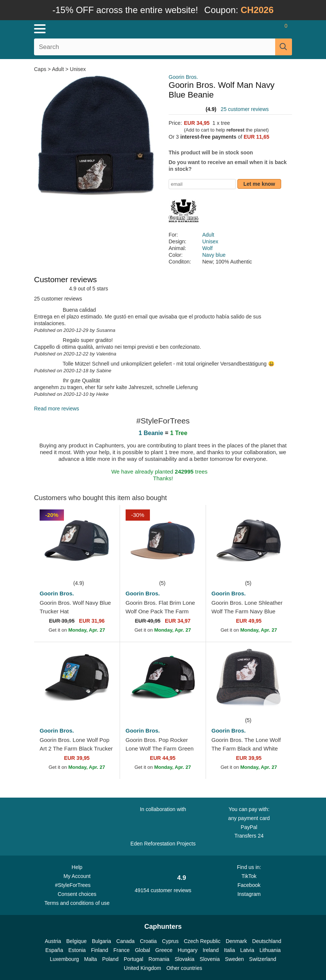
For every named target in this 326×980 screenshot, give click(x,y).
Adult (58, 69)
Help (77, 867)
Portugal (133, 959)
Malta (90, 959)
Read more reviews (57, 409)
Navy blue (214, 255)
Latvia (247, 950)
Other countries (184, 968)
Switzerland (262, 959)
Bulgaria (102, 941)
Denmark (236, 941)
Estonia (77, 950)
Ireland (211, 950)
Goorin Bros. (183, 77)
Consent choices (77, 894)
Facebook (249, 885)
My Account (77, 876)
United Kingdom (142, 968)
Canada (125, 941)
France (122, 950)
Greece (164, 950)
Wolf (207, 248)
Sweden (235, 959)
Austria (53, 941)
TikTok (249, 876)
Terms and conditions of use (77, 903)
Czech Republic (202, 941)
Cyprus (170, 941)
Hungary (187, 950)
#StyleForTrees (77, 885)
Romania (159, 959)
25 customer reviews (244, 109)
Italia (230, 950)
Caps (41, 69)
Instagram (249, 894)
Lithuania (270, 950)
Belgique (76, 941)
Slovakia (184, 959)
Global (142, 950)
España (54, 950)
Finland (99, 950)
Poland (110, 959)
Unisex (78, 69)
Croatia (148, 941)
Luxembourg (64, 959)
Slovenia (210, 959)
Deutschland (267, 941)
